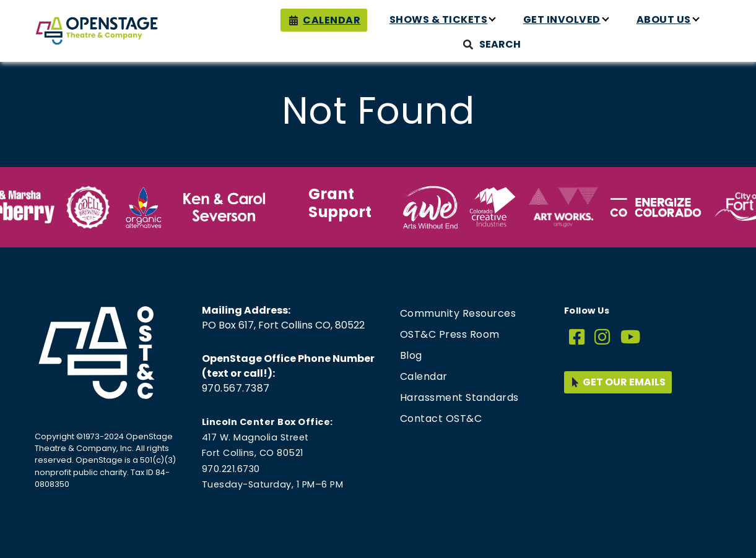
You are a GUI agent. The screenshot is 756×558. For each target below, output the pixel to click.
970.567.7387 (236, 388)
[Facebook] (577, 337)
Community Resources (458, 313)
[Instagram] (602, 337)
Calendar (332, 20)
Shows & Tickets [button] (439, 19)
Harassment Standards (459, 397)
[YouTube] (631, 337)
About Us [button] (664, 19)
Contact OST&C (441, 418)
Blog (411, 355)
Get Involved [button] (562, 19)
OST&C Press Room (450, 334)
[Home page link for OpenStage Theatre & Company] (97, 31)
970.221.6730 (231, 469)
